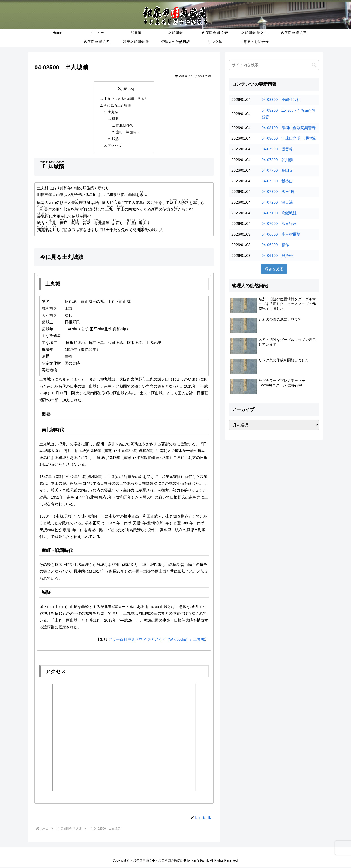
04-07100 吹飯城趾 (279, 213)
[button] (314, 65)
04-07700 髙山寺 (277, 170)
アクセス (115, 146)
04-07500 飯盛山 (277, 181)
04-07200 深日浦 (277, 202)
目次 (118, 89)
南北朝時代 (125, 126)
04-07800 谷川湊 (277, 160)
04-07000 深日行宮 (279, 224)
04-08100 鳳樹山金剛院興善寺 (289, 128)
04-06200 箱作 (275, 245)
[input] (274, 65)
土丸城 (113, 112)
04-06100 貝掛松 (277, 256)
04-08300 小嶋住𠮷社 (281, 100)
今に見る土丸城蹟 (117, 106)
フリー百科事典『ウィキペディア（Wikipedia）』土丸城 (157, 641)
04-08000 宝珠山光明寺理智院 (289, 138)
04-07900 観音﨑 (277, 149)
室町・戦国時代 (128, 133)
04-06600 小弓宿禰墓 (281, 234)
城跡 (116, 140)
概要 (116, 119)
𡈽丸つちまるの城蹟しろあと (126, 99)
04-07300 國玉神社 (279, 192)
